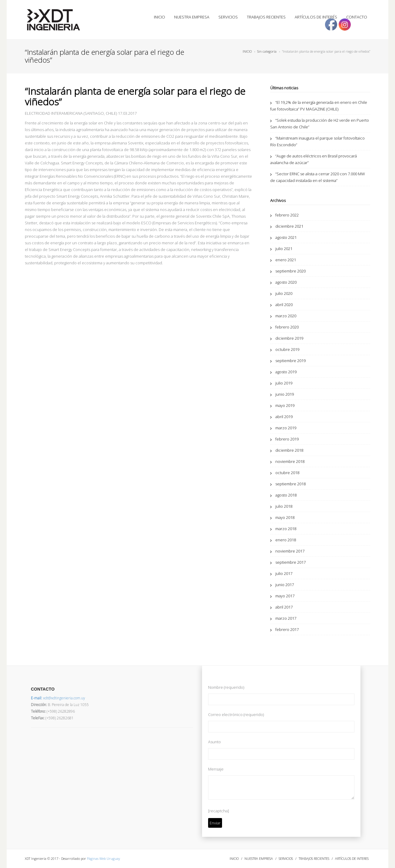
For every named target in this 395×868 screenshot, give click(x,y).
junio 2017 (285, 585)
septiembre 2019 (290, 361)
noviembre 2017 (290, 551)
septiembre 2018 (290, 484)
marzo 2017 (286, 618)
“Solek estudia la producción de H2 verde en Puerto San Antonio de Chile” (320, 124)
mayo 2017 (285, 596)
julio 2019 (284, 383)
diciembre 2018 (289, 450)
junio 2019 (285, 394)
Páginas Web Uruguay (103, 858)
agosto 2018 (286, 495)
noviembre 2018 (290, 461)
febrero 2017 (287, 629)
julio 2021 (284, 249)
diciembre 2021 (289, 226)
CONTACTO (357, 17)
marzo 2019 (286, 428)
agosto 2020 (286, 282)
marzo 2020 (286, 316)
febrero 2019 (287, 439)
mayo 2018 (285, 517)
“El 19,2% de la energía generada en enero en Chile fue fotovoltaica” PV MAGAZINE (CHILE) (319, 106)
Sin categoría (267, 51)
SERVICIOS (228, 17)
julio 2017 (284, 573)
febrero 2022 (287, 215)
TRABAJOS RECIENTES (266, 17)
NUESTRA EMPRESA (192, 17)
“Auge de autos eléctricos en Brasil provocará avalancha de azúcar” (314, 159)
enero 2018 (286, 540)
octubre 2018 (287, 473)
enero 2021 (286, 260)
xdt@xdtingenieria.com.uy (58, 698)
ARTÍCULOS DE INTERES (352, 858)
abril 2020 (284, 305)
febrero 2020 (287, 327)
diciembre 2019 (289, 338)
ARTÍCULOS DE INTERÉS (316, 17)
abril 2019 (284, 417)
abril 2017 (284, 607)
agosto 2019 (286, 372)
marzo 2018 (286, 529)
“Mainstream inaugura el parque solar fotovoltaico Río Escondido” (317, 141)
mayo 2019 (285, 405)
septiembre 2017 (290, 562)
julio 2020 (284, 293)
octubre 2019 (287, 349)
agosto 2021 (286, 237)
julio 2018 (284, 506)
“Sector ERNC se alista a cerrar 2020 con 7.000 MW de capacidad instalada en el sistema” (318, 177)
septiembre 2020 (290, 271)
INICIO (159, 17)
